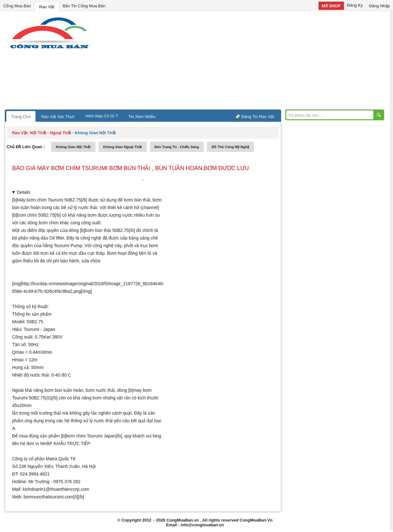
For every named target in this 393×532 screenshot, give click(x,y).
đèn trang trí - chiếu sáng (177, 147)
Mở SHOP (331, 6)
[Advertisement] (250, 62)
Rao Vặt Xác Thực (58, 117)
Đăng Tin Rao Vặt (258, 117)
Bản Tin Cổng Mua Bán (84, 6)
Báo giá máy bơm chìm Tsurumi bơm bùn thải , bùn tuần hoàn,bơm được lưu (130, 168)
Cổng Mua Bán (17, 6)
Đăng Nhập (379, 6)
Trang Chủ (21, 117)
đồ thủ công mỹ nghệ (230, 147)
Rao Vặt (47, 7)
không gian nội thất (73, 147)
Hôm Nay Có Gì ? (102, 116)
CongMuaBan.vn (183, 520)
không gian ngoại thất (123, 147)
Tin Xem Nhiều (142, 117)
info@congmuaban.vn (202, 525)
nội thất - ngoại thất (50, 133)
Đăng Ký (355, 5)
